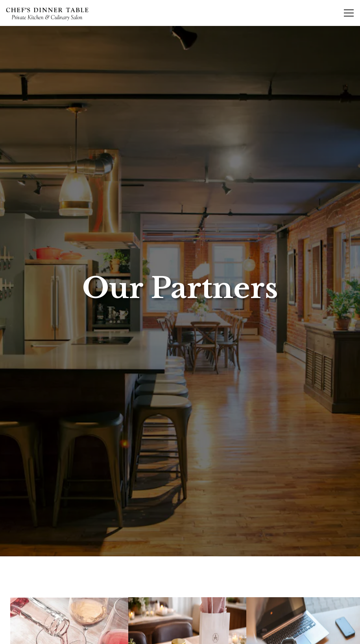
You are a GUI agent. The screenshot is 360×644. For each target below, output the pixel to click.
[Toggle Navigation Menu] (349, 13)
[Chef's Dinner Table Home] (47, 13)
